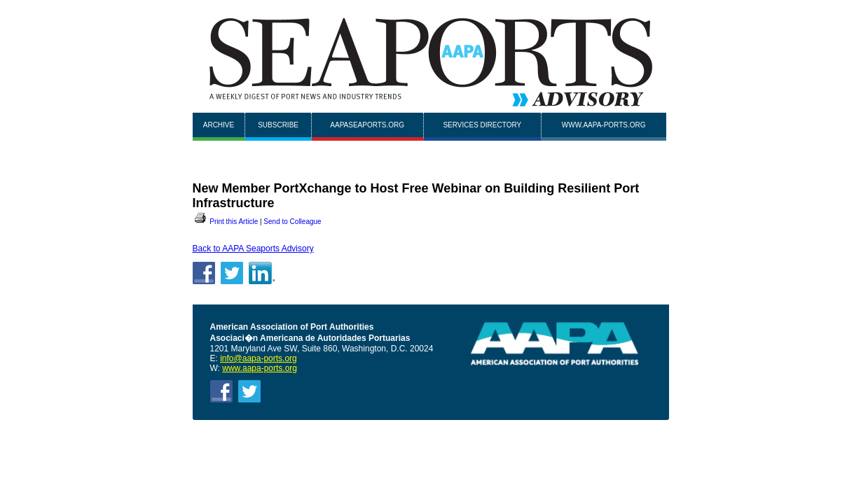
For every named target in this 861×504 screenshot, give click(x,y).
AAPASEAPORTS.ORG (367, 125)
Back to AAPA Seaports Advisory (253, 248)
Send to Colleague (292, 222)
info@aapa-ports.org (259, 358)
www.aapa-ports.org (604, 125)
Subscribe (278, 125)
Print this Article (226, 222)
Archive (219, 125)
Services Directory (482, 125)
